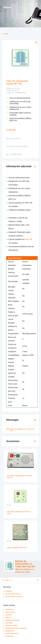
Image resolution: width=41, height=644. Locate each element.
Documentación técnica (12, 594)
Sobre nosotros (9, 612)
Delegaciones (9, 631)
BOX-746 (29, 239)
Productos (8, 591)
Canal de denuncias (11, 633)
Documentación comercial (13, 597)
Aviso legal (8, 623)
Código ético (8, 636)
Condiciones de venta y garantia (15, 628)
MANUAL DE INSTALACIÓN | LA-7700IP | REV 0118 (20, 430)
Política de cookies (10, 625)
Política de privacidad (11, 620)
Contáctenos (8, 610)
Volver (5, 34)
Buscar (7, 580)
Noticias (7, 617)
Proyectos (7, 615)
